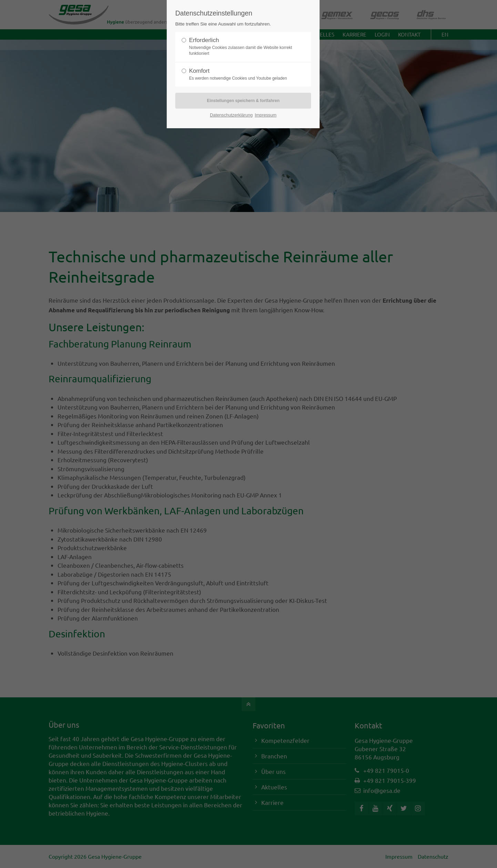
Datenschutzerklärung (231, 115)
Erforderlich (240, 47)
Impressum (266, 115)
